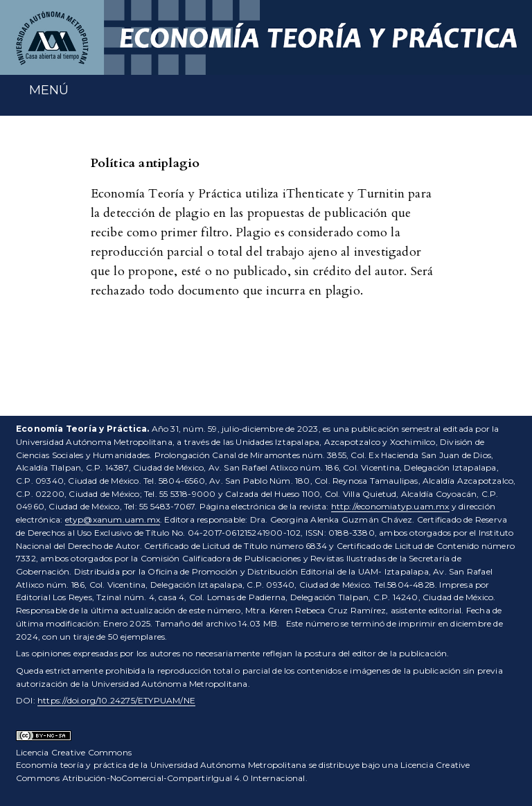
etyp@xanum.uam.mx (113, 519)
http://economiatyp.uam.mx (390, 506)
